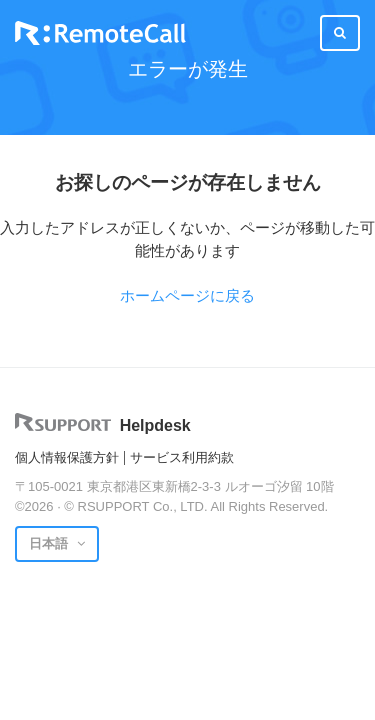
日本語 (50, 543)
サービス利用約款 (182, 457)
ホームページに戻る (187, 295)
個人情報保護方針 (67, 457)
